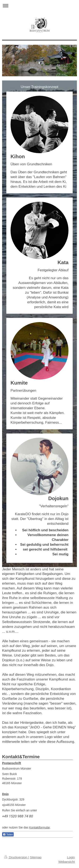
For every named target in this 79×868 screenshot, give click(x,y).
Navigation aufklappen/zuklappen (39, 6)
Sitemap (36, 857)
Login (71, 857)
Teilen (8, 835)
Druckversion (16, 857)
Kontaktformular (39, 827)
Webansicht (67, 862)
